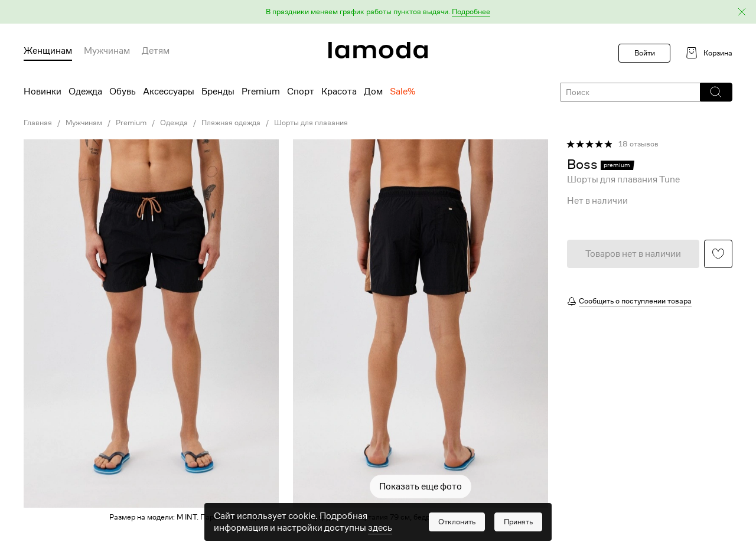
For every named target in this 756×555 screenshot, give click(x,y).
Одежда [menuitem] (85, 92)
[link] (378, 50)
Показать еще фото (421, 487)
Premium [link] (131, 123)
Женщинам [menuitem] (48, 51)
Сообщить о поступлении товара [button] (635, 301)
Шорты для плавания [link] (311, 123)
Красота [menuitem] (339, 92)
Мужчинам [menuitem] (107, 51)
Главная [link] (38, 123)
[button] (378, 12)
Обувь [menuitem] (123, 92)
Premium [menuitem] (261, 92)
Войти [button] (645, 53)
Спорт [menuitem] (301, 92)
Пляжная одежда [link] (231, 123)
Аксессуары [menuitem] (169, 92)
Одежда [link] (174, 123)
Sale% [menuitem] (403, 92)
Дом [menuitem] (373, 92)
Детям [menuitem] (156, 51)
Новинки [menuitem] (43, 92)
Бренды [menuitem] (218, 92)
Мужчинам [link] (84, 123)
